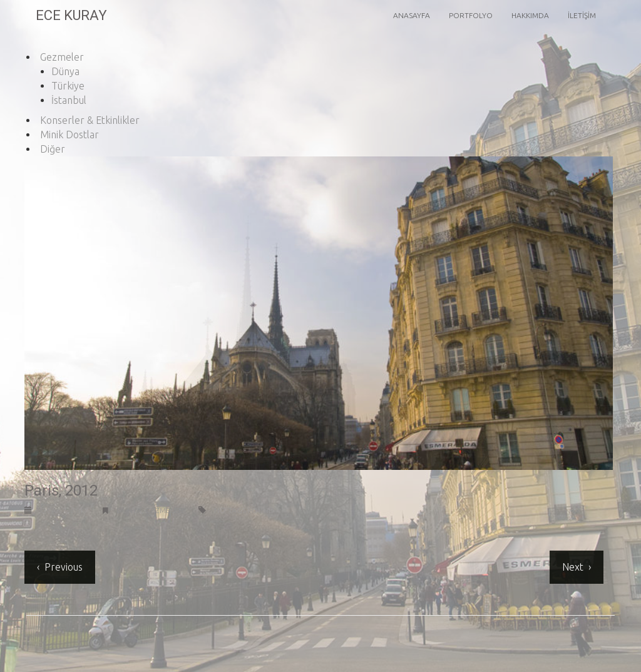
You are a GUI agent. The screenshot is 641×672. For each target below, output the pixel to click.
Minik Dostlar (69, 135)
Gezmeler (62, 57)
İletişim (582, 15)
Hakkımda (530, 15)
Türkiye (68, 86)
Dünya (65, 71)
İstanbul (69, 100)
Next (572, 567)
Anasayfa (412, 15)
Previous (62, 567)
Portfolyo (471, 15)
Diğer (53, 149)
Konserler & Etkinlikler (90, 120)
